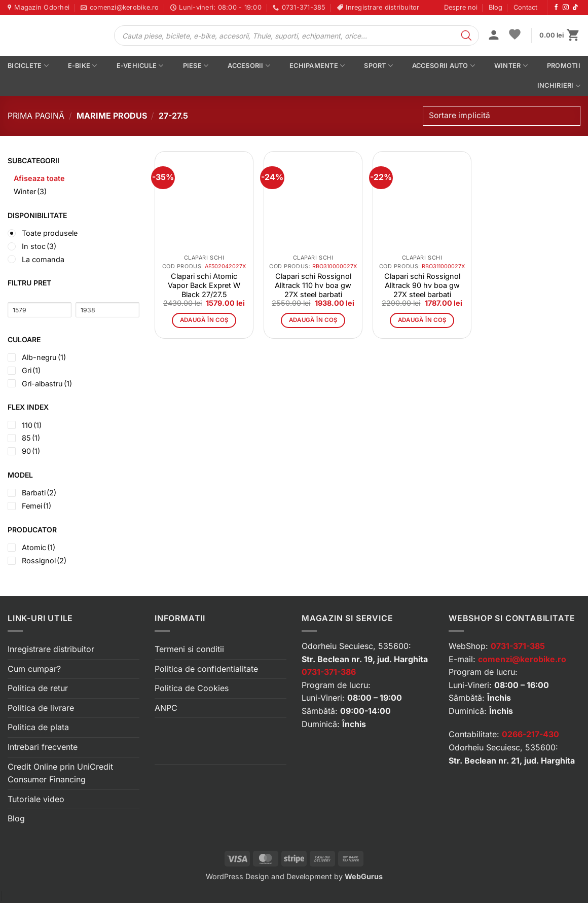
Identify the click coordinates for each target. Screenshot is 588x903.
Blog (495, 7)
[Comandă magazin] (502, 116)
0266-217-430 (530, 734)
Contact (525, 7)
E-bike (83, 66)
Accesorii (249, 66)
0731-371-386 (329, 672)
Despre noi (461, 7)
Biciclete (28, 66)
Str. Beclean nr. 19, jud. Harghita (365, 659)
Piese (196, 66)
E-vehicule (140, 66)
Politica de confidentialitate (206, 669)
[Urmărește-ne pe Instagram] (566, 8)
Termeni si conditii (189, 649)
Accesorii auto (444, 66)
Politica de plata (38, 727)
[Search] (466, 35)
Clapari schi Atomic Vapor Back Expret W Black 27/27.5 (204, 285)
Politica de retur (38, 688)
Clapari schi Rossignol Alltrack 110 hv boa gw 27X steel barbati (313, 285)
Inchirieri (559, 86)
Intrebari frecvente (43, 747)
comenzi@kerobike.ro (522, 659)
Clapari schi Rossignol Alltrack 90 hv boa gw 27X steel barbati (422, 285)
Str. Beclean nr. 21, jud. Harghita (512, 761)
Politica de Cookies (192, 688)
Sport (378, 66)
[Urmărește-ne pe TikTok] (575, 8)
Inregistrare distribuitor (51, 649)
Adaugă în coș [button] (204, 320)
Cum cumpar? (34, 669)
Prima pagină (36, 116)
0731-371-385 (518, 646)
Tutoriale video (36, 799)
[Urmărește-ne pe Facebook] (556, 8)
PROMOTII (564, 66)
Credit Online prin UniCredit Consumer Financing (60, 773)
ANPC (166, 708)
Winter (511, 66)
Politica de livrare (41, 708)
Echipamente (317, 66)
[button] (494, 36)
